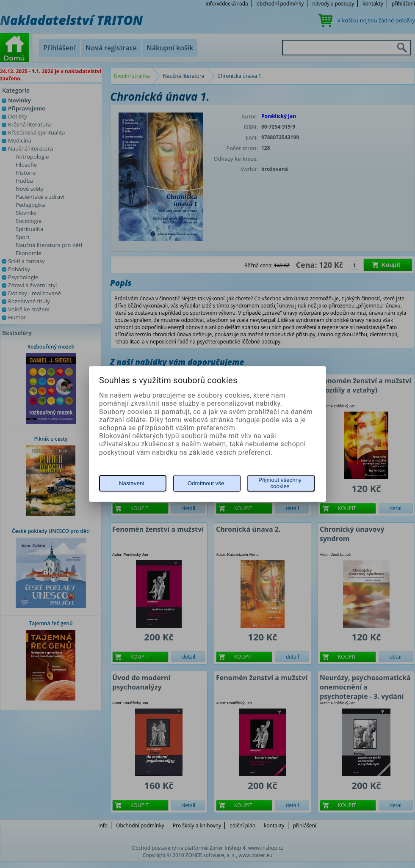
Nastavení (132, 483)
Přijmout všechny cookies (280, 483)
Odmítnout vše (206, 483)
